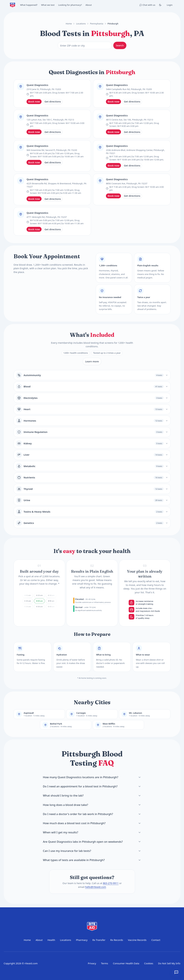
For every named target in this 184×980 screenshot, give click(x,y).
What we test (48, 5)
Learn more (92, 361)
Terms (105, 963)
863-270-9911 (111, 883)
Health (51, 940)
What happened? (29, 5)
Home (69, 24)
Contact (156, 940)
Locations (81, 24)
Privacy (92, 963)
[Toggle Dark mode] (160, 5)
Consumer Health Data (126, 963)
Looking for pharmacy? (70, 5)
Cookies (149, 963)
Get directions (53, 101)
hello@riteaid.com (95, 887)
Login (170, 5)
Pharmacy (82, 940)
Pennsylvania (97, 24)
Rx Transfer (99, 940)
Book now (34, 101)
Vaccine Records (137, 940)
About (89, 5)
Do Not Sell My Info (169, 963)
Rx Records (117, 940)
